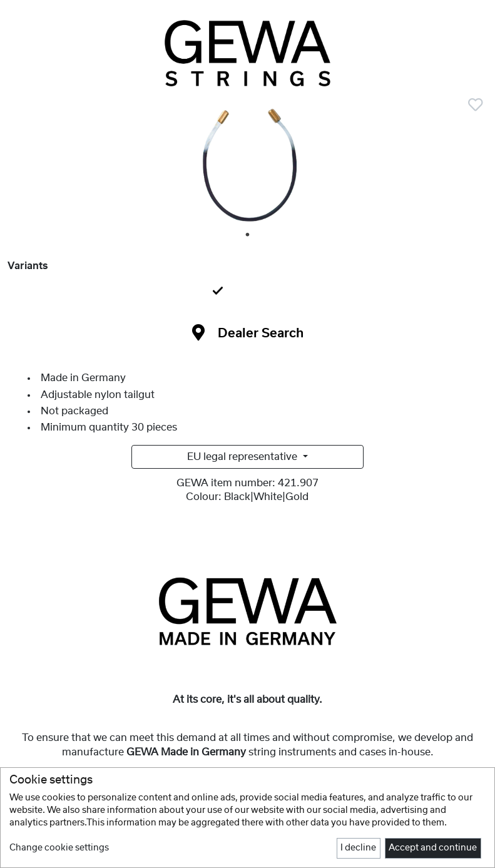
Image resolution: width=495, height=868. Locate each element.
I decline (358, 848)
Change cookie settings (59, 848)
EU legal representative (243, 457)
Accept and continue (433, 848)
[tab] (247, 292)
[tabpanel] (247, 166)
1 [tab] (248, 235)
